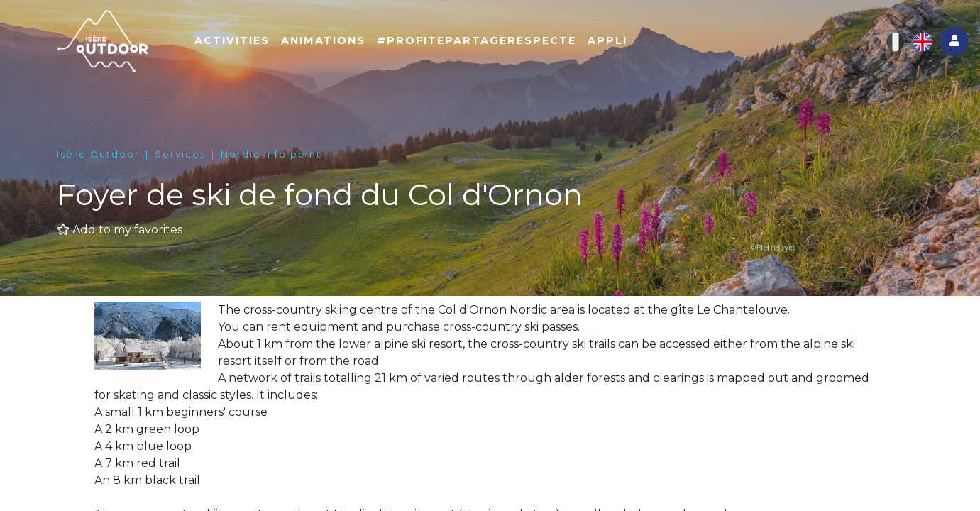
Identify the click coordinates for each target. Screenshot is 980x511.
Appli (607, 40)
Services (180, 154)
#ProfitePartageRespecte (477, 40)
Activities (232, 40)
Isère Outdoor (98, 154)
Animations (323, 40)
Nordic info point (271, 154)
